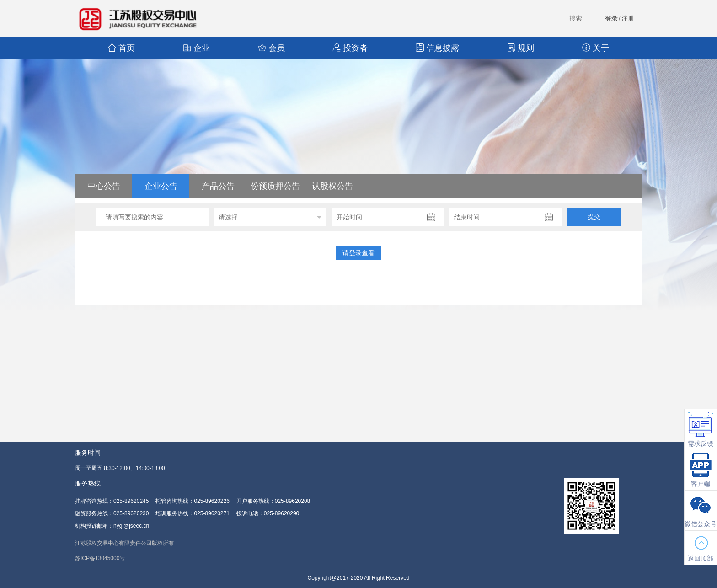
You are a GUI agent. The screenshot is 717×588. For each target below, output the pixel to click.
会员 (271, 48)
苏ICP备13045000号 (100, 558)
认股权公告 (332, 186)
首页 (121, 48)
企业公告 (161, 186)
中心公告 (104, 186)
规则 (521, 48)
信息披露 (437, 48)
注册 (628, 18)
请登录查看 (358, 253)
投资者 (350, 48)
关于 (596, 48)
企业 (196, 48)
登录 (611, 18)
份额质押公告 (275, 186)
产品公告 (218, 186)
